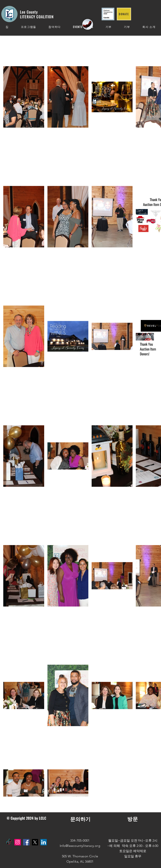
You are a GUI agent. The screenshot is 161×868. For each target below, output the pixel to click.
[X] (35, 842)
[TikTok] (9, 842)
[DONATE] (124, 14)
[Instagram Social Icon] (18, 842)
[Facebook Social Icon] (26, 842)
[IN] (44, 842)
